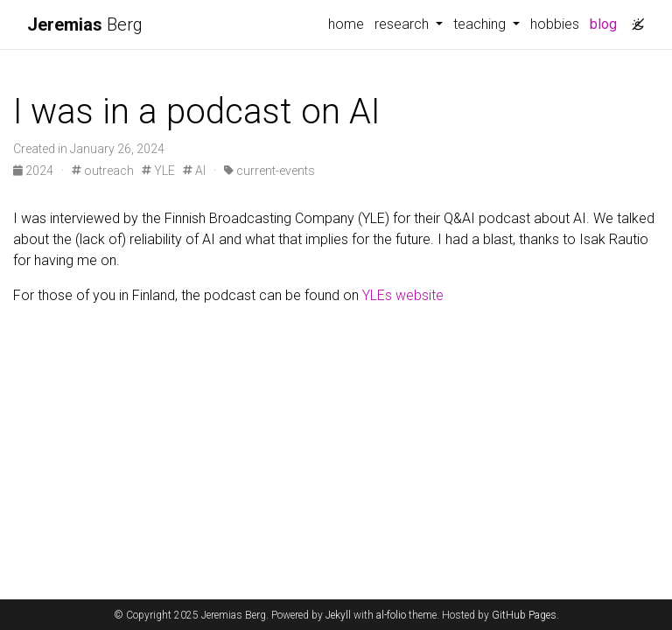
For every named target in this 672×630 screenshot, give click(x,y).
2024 (35, 171)
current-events (269, 171)
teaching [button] (481, 24)
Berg (85, 24)
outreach (103, 171)
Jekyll (338, 615)
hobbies (555, 24)
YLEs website (403, 295)
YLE (158, 171)
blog (603, 24)
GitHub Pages (524, 615)
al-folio (391, 615)
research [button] (403, 24)
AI (194, 171)
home (346, 24)
